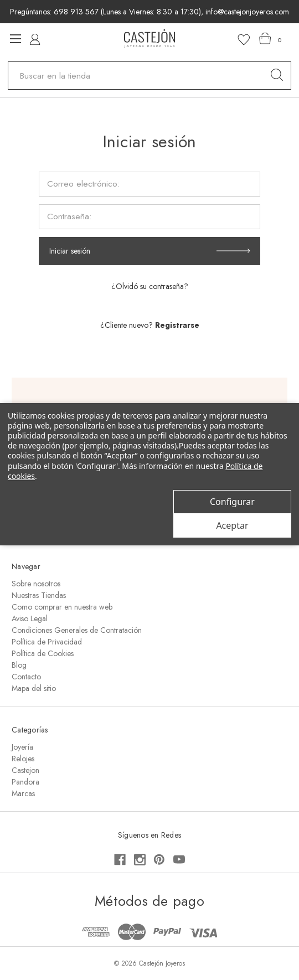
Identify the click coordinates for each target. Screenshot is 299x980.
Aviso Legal (30, 618)
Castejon (25, 770)
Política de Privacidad (47, 642)
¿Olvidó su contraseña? (150, 286)
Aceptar (232, 525)
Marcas (23, 793)
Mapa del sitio (34, 688)
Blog (19, 665)
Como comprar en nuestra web (62, 607)
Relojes (23, 759)
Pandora (25, 782)
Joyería (22, 747)
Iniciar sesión (70, 251)
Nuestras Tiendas (39, 595)
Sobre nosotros (36, 584)
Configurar (232, 502)
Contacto (26, 677)
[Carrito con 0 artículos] (270, 39)
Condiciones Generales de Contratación (77, 630)
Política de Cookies (43, 653)
